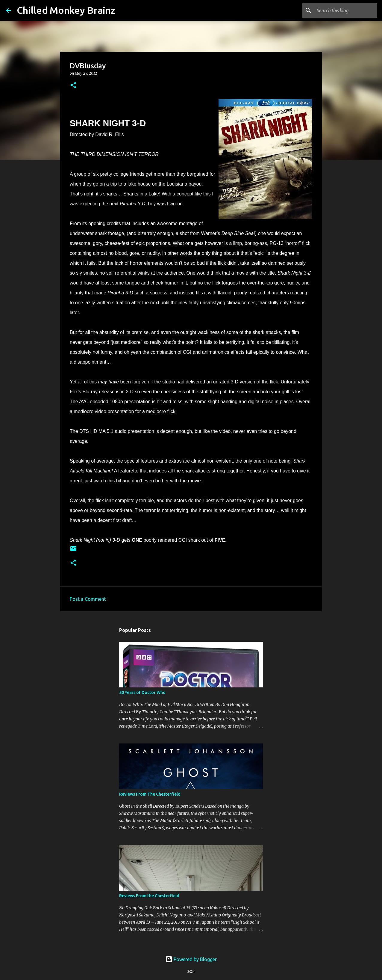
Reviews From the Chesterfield (149, 896)
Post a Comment (88, 599)
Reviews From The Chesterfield (150, 794)
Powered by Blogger (191, 959)
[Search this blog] (346, 10)
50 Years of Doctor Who (142, 693)
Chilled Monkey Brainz (66, 10)
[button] (73, 86)
